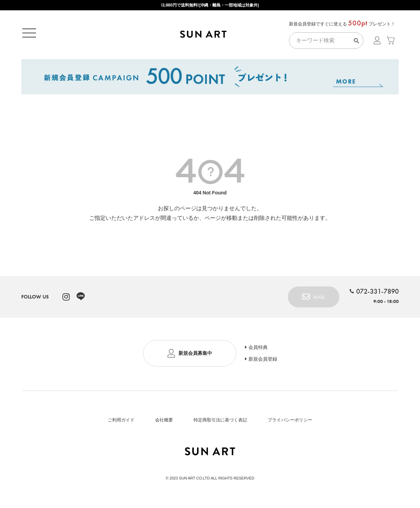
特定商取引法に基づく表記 (220, 422)
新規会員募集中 (195, 355)
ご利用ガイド (121, 422)
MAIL (319, 299)
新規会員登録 (263, 361)
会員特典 (258, 350)
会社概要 (164, 422)
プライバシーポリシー (290, 422)
